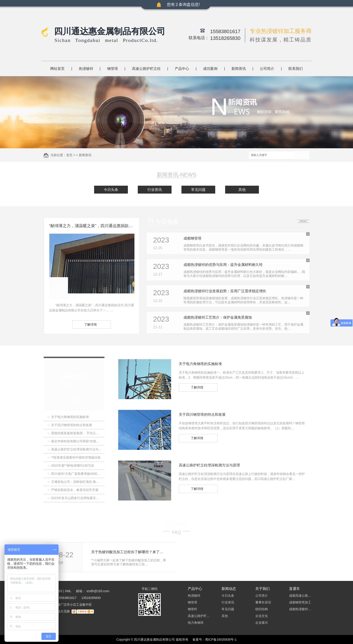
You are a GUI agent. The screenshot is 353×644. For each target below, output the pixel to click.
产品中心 (182, 69)
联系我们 (296, 69)
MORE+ (74, 400)
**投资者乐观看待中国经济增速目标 (74, 457)
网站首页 (57, 69)
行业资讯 (155, 190)
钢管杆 (192, 609)
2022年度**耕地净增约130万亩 (70, 466)
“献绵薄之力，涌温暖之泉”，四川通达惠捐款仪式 (92, 226)
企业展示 (262, 623)
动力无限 (63, 611)
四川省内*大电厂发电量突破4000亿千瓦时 (74, 474)
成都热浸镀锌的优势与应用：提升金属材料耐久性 (223, 265)
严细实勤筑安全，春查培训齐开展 (73, 490)
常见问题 (198, 190)
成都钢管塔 (192, 238)
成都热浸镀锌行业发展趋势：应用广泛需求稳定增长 (225, 291)
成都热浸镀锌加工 (300, 609)
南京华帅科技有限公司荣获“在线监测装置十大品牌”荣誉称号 (74, 441)
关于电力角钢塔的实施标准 (68, 417)
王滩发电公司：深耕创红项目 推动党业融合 (74, 482)
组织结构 (262, 609)
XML (68, 591)
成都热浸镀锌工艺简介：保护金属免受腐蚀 (218, 317)
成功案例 (210, 69)
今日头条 (111, 190)
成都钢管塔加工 (300, 602)
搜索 (301, 155)
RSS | (60, 591)
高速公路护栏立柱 (146, 69)
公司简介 (267, 69)
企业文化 (262, 616)
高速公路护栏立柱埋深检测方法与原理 (74, 449)
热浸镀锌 (86, 69)
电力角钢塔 (196, 623)
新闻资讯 (239, 69)
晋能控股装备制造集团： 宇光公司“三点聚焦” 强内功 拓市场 (74, 433)
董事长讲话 (263, 602)
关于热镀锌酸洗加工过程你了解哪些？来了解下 (129, 552)
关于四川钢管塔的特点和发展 (69, 425)
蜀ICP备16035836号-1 (221, 639)
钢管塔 (113, 69)
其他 (242, 190)
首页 (69, 155)
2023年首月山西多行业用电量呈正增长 (74, 498)
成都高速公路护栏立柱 (300, 596)
